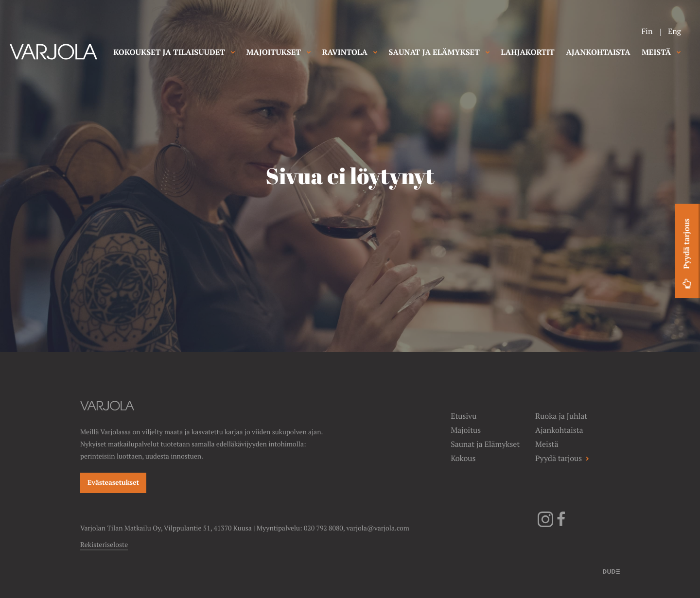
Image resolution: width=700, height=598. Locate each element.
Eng (674, 31)
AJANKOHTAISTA (598, 52)
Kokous (463, 458)
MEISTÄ (656, 52)
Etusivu (464, 416)
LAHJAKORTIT (527, 52)
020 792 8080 (324, 529)
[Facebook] (561, 525)
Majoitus (466, 430)
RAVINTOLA (345, 52)
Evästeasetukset (113, 483)
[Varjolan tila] (53, 57)
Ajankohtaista (559, 430)
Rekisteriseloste (104, 545)
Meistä (547, 444)
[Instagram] (545, 525)
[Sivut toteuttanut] (611, 571)
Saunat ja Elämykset (485, 444)
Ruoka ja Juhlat (561, 416)
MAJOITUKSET (273, 52)
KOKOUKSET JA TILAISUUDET (169, 52)
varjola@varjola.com (378, 529)
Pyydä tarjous (687, 255)
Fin (647, 31)
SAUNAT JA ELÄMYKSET (434, 52)
